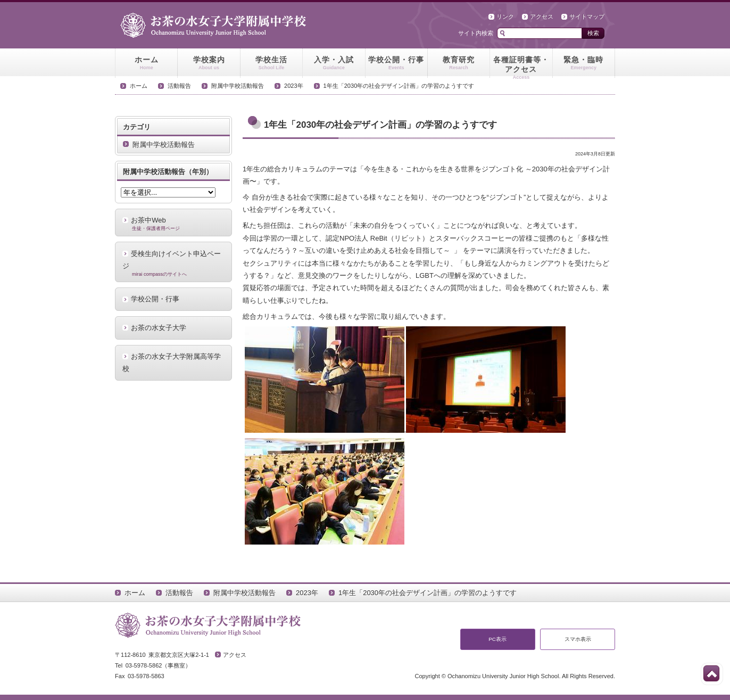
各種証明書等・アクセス (521, 67)
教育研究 (459, 63)
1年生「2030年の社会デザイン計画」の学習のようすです (399, 86)
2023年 (294, 86)
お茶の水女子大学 (159, 328)
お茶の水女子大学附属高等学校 (172, 363)
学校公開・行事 (396, 63)
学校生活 (271, 63)
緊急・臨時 (584, 63)
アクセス (542, 17)
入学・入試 (334, 63)
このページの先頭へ (711, 673)
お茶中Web (173, 224)
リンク (505, 17)
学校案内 (209, 63)
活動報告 (179, 86)
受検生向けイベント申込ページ (173, 263)
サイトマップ (587, 17)
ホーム (146, 63)
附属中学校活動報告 (238, 86)
